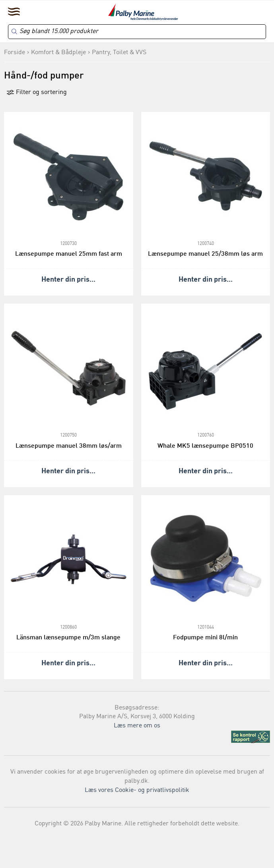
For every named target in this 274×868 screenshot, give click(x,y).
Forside (15, 53)
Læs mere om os (137, 726)
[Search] (137, 32)
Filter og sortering (37, 92)
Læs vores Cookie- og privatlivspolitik (137, 790)
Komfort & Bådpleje (58, 53)
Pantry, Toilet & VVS (119, 53)
